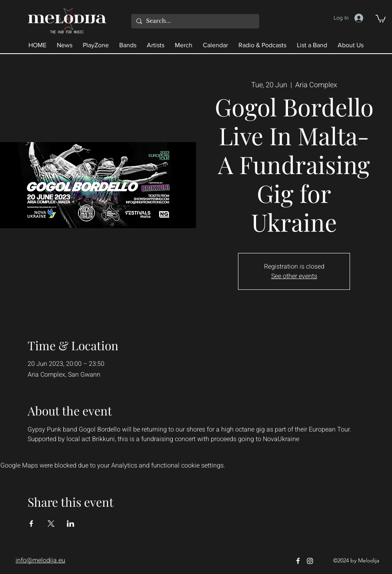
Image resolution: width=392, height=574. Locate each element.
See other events (294, 276)
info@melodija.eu (40, 560)
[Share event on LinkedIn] (71, 524)
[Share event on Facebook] (31, 524)
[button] (381, 18)
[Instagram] (310, 561)
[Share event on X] (51, 524)
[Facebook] (298, 561)
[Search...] (194, 21)
